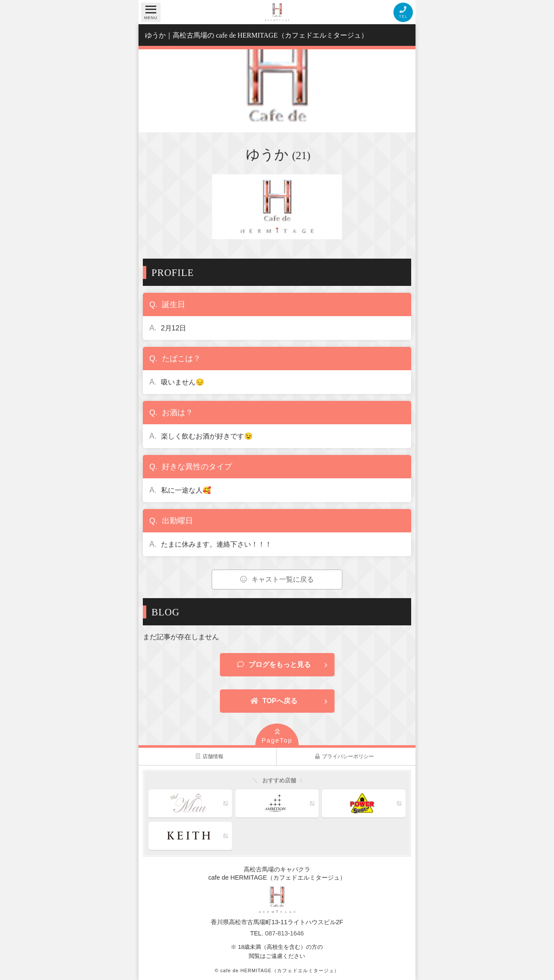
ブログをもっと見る (274, 665)
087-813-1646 (284, 933)
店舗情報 (209, 756)
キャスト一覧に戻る (277, 579)
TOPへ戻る (274, 701)
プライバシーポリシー (345, 756)
